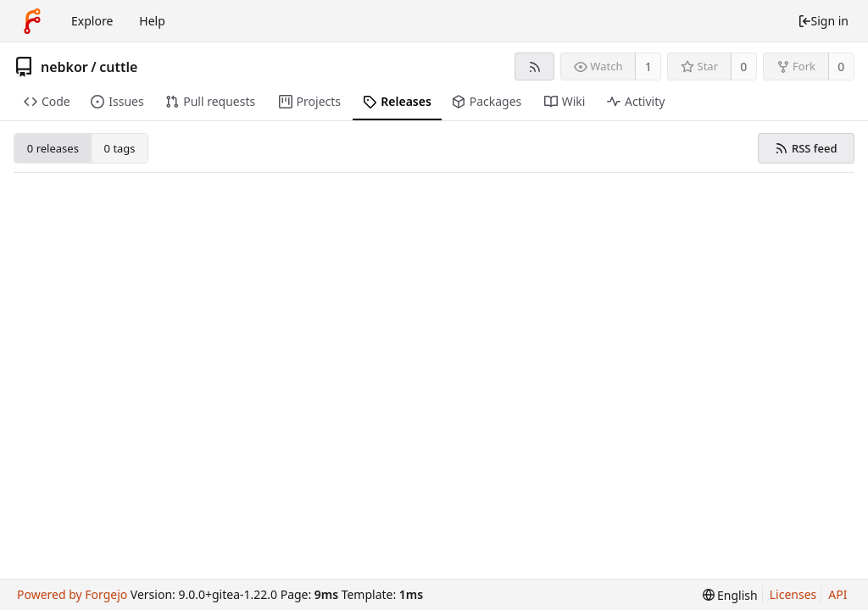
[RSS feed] (534, 67)
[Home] (32, 21)
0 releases (53, 148)
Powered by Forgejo (72, 594)
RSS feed (806, 148)
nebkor (64, 67)
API (837, 594)
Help (152, 21)
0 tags (120, 148)
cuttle (118, 67)
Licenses (793, 594)
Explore (92, 21)
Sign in (823, 21)
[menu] (730, 595)
